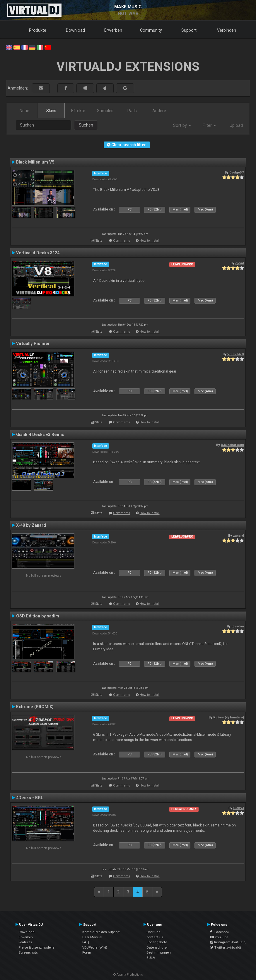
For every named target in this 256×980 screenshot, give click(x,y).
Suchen (86, 125)
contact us (155, 937)
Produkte (38, 30)
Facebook (220, 932)
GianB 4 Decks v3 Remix (40, 435)
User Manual (92, 937)
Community (151, 30)
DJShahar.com (232, 445)
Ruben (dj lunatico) (229, 717)
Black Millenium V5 (35, 162)
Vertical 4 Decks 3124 (38, 253)
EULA (151, 958)
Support (189, 30)
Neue (24, 111)
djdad (240, 263)
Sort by (182, 125)
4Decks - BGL (30, 798)
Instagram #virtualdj (228, 942)
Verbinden (227, 30)
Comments (122, 241)
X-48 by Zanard (31, 525)
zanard (238, 536)
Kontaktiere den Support (101, 932)
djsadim (238, 626)
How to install (150, 241)
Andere (159, 111)
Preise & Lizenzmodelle (36, 947)
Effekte (78, 111)
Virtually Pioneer (33, 343)
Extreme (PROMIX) (35, 707)
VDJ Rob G (236, 354)
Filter (209, 125)
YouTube (219, 937)
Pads (132, 111)
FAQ (86, 942)
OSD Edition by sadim (38, 616)
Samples (105, 111)
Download (75, 30)
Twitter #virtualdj (226, 947)
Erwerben (113, 30)
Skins (51, 111)
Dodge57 (237, 172)
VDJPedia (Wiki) (95, 947)
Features (25, 942)
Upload (236, 125)
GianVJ (239, 808)
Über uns (153, 932)
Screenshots (28, 952)
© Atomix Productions (128, 975)
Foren (87, 952)
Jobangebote (157, 942)
